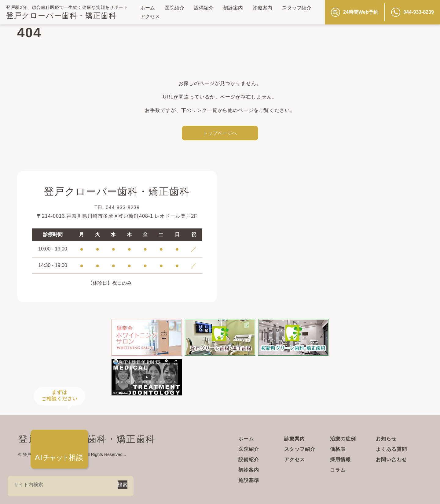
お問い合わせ (391, 460)
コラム (338, 470)
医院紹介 (174, 8)
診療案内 (262, 8)
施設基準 (249, 480)
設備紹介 (204, 8)
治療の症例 (343, 439)
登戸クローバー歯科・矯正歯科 (61, 15)
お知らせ (386, 439)
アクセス (150, 16)
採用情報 (340, 460)
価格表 (338, 449)
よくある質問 (391, 449)
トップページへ (220, 133)
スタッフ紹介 (297, 8)
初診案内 (233, 8)
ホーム (148, 8)
